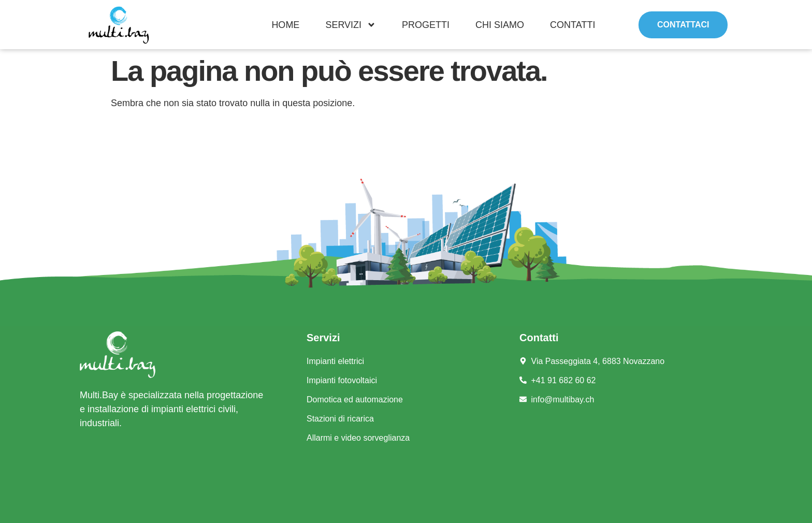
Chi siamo (500, 25)
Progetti (426, 25)
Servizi (351, 25)
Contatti (572, 25)
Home (285, 25)
